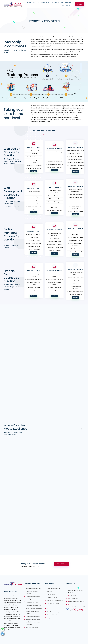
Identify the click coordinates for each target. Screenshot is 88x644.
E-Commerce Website (33, 611)
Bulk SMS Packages (32, 622)
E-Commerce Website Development (33, 592)
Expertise (45, 2)
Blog (62, 6)
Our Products (67, 2)
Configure (34, 171)
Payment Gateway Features (53, 599)
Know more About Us (53, 583)
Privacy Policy (51, 589)
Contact (69, 6)
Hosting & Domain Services (32, 587)
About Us (36, 2)
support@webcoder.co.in (77, 596)
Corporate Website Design (32, 607)
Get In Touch (60, 560)
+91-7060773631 (73, 593)
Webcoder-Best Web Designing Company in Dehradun (33, 617)
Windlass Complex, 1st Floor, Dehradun (75, 586)
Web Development (32, 597)
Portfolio (50, 603)
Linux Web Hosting (53, 610)
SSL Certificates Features (55, 595)
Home (29, 2)
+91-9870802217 (73, 590)
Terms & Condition (53, 592)
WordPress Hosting (53, 607)
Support (80, 4)
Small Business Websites (34, 603)
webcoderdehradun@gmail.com (77, 602)
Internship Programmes (33, 600)
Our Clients (55, 2)
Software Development (34, 583)
